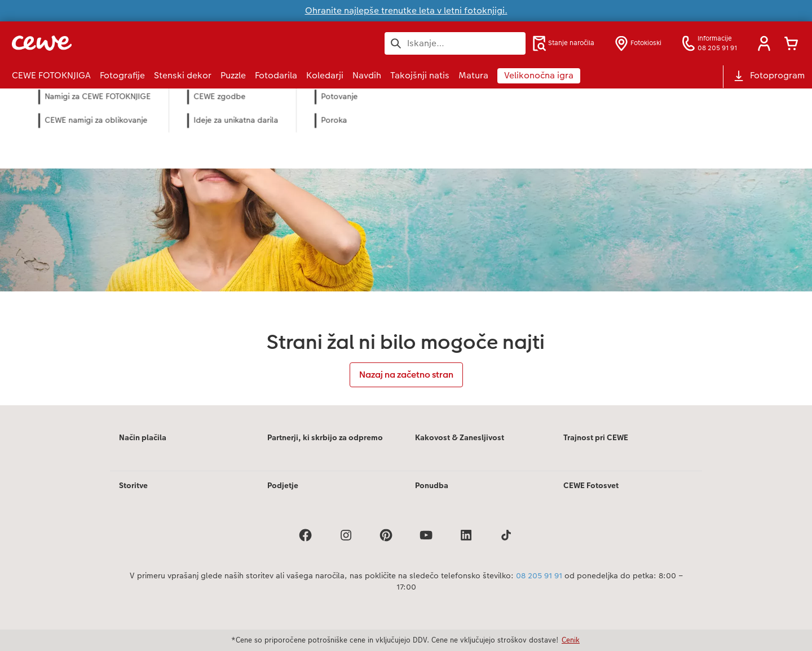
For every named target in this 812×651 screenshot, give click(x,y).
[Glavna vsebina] (406, 247)
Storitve (133, 485)
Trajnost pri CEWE (596, 437)
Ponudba (432, 485)
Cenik (571, 640)
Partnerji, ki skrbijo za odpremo (325, 437)
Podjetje (283, 485)
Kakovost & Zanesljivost (460, 437)
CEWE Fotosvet (591, 485)
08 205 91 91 (539, 575)
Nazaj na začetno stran (406, 375)
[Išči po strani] (455, 43)
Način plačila (143, 437)
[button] (764, 43)
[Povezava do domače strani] (122, 43)
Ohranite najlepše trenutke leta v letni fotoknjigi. (406, 10)
